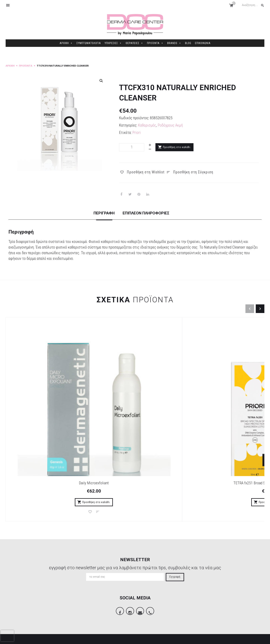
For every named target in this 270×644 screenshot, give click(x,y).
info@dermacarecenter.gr (227, 613)
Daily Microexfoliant (38, 396)
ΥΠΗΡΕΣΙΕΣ (113, 43)
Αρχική (10, 66)
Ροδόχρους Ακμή (170, 125)
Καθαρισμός (147, 125)
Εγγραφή (175, 496)
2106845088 (217, 608)
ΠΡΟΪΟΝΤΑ (155, 43)
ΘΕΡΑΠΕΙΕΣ (134, 43)
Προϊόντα (26, 66)
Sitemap (77, 638)
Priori (137, 133)
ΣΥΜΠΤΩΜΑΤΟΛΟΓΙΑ (89, 43)
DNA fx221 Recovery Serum (167, 396)
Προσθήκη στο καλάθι (177, 147)
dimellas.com (62, 638)
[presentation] (7, 636)
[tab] (94, 217)
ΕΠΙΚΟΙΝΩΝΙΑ (203, 43)
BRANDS (174, 43)
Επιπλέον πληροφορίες (151, 213)
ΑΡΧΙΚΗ (66, 43)
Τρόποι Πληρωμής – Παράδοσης (98, 589)
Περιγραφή (94, 213)
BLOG (188, 43)
